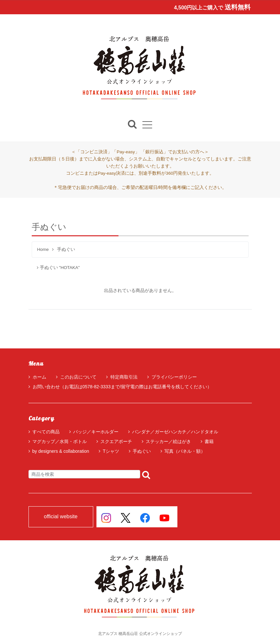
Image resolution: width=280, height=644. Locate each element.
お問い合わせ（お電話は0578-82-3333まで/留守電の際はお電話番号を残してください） (120, 387)
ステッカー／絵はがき (168, 441)
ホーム (37, 377)
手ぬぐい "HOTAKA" (58, 268)
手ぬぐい (142, 451)
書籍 (209, 441)
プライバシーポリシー (172, 377)
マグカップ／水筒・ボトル (60, 441)
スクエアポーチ (116, 441)
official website (61, 517)
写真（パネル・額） (185, 451)
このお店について (76, 377)
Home (43, 250)
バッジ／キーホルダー (96, 432)
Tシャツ (111, 451)
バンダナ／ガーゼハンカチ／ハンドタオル (175, 432)
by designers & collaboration (61, 451)
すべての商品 (46, 432)
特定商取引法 (122, 377)
